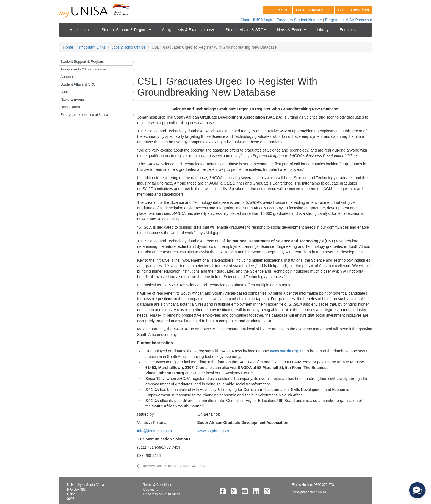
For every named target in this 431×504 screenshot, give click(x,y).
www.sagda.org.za (287, 351)
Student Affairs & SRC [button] (246, 30)
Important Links (92, 47)
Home (68, 47)
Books (65, 92)
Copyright (150, 489)
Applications (80, 30)
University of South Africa (162, 494)
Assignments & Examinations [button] (188, 30)
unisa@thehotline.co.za (309, 492)
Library (323, 30)
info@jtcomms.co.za (154, 431)
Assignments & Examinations (84, 69)
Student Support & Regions (82, 61)
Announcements (73, 77)
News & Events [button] (292, 30)
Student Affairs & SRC (78, 84)
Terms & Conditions (158, 485)
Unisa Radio (70, 107)
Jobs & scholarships (129, 47)
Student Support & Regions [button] (126, 30)
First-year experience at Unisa (84, 115)
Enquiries (348, 30)
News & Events (73, 99)
